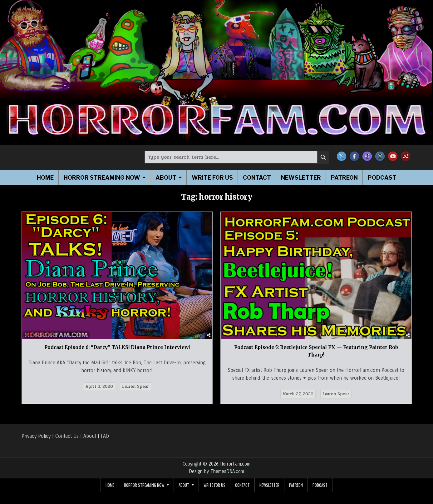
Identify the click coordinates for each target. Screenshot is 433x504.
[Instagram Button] (380, 156)
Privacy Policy (36, 436)
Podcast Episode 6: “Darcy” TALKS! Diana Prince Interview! (117, 347)
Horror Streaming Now (102, 178)
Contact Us (67, 436)
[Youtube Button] (393, 156)
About (166, 178)
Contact (257, 178)
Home (45, 178)
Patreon (344, 178)
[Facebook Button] (354, 156)
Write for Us (212, 178)
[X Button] (342, 156)
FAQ (105, 436)
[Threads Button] (367, 156)
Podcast (382, 178)
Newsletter (301, 178)
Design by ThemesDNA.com (216, 472)
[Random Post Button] (406, 156)
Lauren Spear (135, 387)
